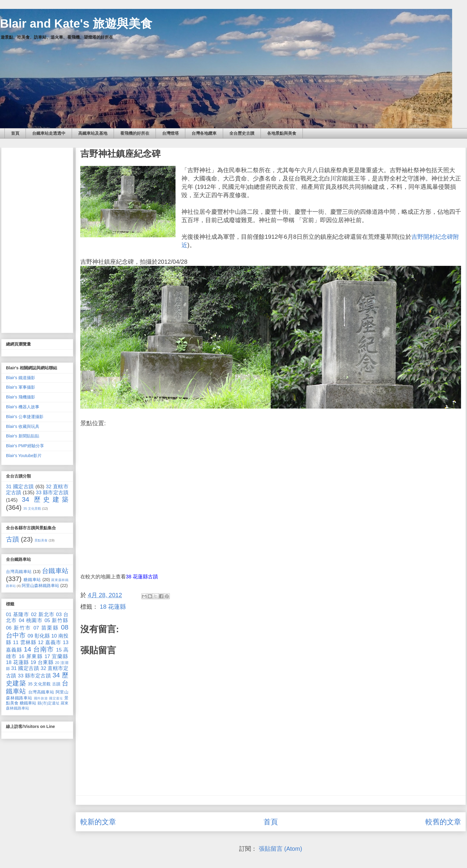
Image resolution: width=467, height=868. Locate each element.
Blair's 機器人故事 (23, 407)
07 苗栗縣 (46, 628)
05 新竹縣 (57, 620)
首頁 (15, 133)
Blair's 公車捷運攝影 (25, 417)
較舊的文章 (443, 822)
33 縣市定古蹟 (52, 493)
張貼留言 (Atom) (280, 849)
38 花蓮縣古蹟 (142, 577)
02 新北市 (43, 614)
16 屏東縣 (31, 656)
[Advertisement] (37, 239)
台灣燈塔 (170, 133)
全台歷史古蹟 (242, 133)
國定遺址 (56, 698)
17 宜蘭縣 (57, 656)
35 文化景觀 (32, 508)
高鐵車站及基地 (93, 133)
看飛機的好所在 (135, 133)
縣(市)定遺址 (48, 703)
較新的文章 (98, 822)
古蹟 (12, 539)
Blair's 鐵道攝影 (21, 378)
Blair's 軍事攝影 (21, 387)
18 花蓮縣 (113, 607)
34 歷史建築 (45, 499)
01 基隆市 (18, 614)
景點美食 (41, 540)
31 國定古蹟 (20, 487)
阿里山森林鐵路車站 (40, 586)
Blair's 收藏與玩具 (23, 426)
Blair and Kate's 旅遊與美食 (76, 23)
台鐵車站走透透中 (49, 133)
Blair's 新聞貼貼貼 (23, 436)
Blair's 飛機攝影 (21, 397)
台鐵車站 (55, 571)
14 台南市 (39, 649)
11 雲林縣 (25, 642)
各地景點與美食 (282, 133)
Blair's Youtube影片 (24, 456)
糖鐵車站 (32, 580)
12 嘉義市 (49, 642)
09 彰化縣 (39, 636)
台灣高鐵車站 (19, 572)
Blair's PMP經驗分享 (25, 446)
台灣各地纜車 (204, 133)
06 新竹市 (19, 628)
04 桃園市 (31, 620)
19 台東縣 (42, 662)
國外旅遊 (41, 698)
